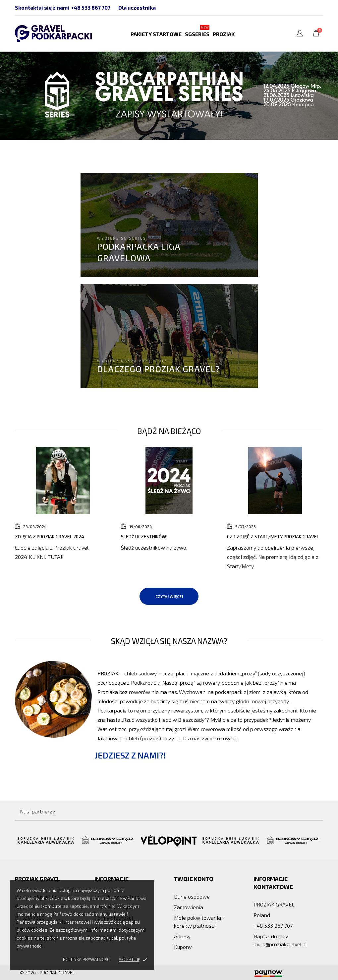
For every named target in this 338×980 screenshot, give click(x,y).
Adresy (182, 936)
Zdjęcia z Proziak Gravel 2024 (50, 537)
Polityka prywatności (87, 959)
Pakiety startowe (156, 34)
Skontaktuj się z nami (42, 7)
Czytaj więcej (169, 596)
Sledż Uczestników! (144, 537)
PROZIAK (224, 34)
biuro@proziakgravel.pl (280, 944)
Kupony (183, 947)
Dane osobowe (192, 896)
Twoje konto (194, 879)
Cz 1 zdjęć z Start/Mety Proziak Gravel (273, 537)
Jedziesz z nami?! (130, 755)
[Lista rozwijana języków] (300, 34)
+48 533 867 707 (91, 7)
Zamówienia (189, 907)
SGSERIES (197, 31)
